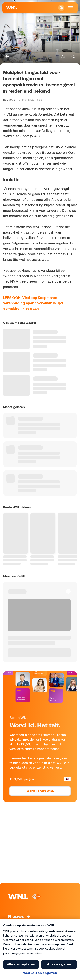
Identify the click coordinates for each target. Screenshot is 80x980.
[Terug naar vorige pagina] (7, 56)
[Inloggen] (61, 8)
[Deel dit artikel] (73, 56)
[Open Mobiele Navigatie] (71, 8)
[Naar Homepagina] (12, 8)
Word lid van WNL (40, 791)
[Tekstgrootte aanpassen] (63, 56)
